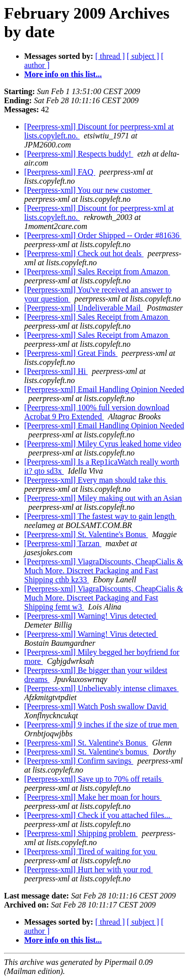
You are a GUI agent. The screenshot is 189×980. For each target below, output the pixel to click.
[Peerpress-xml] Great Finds (71, 353)
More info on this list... (63, 74)
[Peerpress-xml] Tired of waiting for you (91, 851)
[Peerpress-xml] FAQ (60, 172)
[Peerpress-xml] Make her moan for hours (93, 797)
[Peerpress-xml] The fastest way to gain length (100, 516)
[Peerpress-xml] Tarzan (63, 543)
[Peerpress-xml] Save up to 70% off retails (94, 779)
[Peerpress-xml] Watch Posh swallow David (96, 706)
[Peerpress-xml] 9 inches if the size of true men (102, 725)
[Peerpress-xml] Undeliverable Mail (83, 308)
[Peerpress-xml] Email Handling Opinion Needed (104, 389)
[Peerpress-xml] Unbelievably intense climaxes (102, 688)
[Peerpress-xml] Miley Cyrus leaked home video (103, 444)
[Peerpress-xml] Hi (56, 371)
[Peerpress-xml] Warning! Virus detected (91, 616)
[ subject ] (143, 56)
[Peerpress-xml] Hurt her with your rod (88, 870)
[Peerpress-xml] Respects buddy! (79, 154)
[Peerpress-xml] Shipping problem (81, 833)
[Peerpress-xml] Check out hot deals (84, 253)
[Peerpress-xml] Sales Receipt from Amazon (97, 272)
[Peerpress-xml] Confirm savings (79, 761)
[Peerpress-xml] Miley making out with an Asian (103, 498)
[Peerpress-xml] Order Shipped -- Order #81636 (103, 235)
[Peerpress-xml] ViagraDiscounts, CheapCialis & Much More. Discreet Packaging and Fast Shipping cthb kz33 (104, 571)
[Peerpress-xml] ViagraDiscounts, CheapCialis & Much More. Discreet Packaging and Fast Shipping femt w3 (104, 598)
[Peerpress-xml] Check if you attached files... (98, 815)
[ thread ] (110, 56)
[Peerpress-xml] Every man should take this (96, 480)
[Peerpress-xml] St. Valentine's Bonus (86, 534)
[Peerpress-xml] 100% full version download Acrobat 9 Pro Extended (97, 412)
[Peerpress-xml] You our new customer (88, 190)
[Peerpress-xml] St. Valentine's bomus (86, 752)
